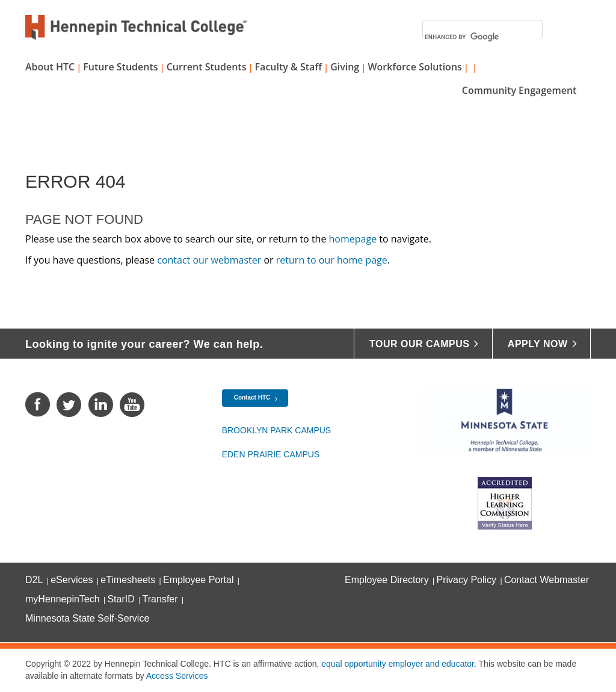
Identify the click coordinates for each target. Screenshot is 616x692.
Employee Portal (198, 580)
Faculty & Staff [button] (288, 67)
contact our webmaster (209, 260)
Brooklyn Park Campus (277, 430)
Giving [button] (345, 67)
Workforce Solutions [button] (414, 67)
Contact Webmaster (547, 580)
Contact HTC (252, 397)
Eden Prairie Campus (271, 454)
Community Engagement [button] (519, 90)
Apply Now (538, 344)
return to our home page (332, 260)
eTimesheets (128, 580)
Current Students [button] (207, 67)
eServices (72, 580)
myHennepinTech (63, 599)
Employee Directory (387, 580)
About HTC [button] (50, 67)
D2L (34, 580)
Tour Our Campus (419, 344)
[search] (482, 37)
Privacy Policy (467, 580)
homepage (353, 239)
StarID (121, 599)
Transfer (160, 599)
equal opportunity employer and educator (398, 664)
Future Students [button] (120, 67)
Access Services (177, 676)
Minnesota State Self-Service (87, 618)
